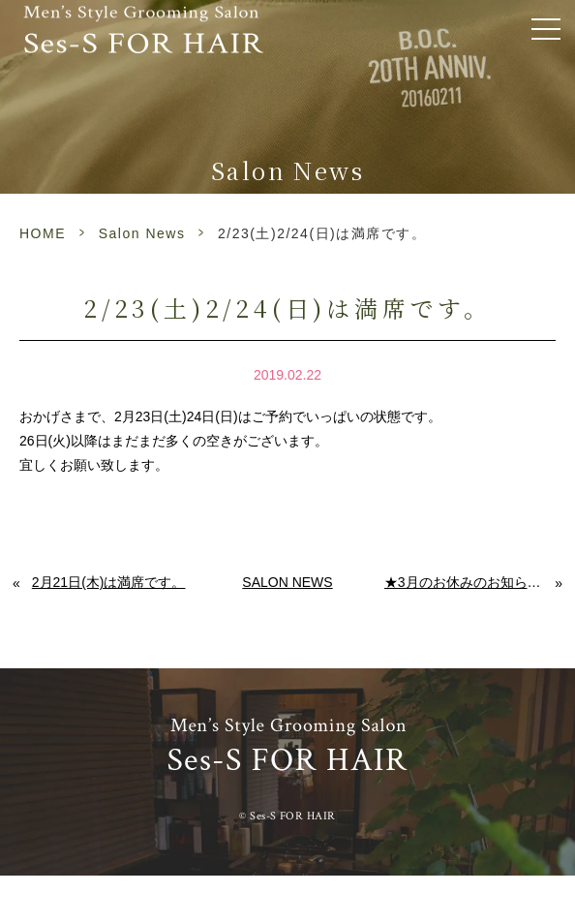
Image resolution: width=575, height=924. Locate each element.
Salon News (142, 233)
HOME (43, 233)
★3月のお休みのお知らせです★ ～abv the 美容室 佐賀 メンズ (470, 582)
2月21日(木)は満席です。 (109, 582)
